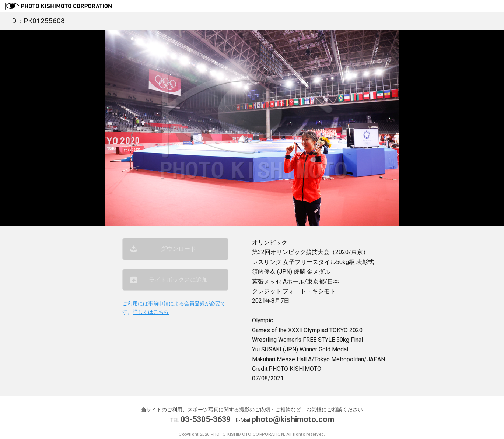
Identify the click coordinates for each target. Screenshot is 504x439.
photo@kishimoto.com (293, 419)
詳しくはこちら (151, 312)
